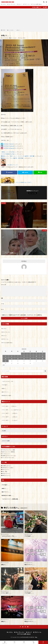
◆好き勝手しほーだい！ (6, 466)
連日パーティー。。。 (6, 392)
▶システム (3, 4)
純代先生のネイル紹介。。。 (8, 395)
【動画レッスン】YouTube (8, 152)
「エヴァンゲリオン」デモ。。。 (9, 381)
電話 (34, 642)
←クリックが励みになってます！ (23, 182)
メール (2, 304)
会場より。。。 (20, 30)
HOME (4, 30)
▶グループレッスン (11, 4)
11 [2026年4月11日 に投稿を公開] (42, 356)
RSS (3, 480)
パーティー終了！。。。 (7, 413)
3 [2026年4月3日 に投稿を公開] (36, 354)
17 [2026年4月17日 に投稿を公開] (36, 359)
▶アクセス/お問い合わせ (36, 4)
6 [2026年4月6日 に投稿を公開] (12, 356)
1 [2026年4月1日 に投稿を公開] (24, 354)
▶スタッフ (19, 4)
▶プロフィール (26, 4)
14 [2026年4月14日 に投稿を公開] (18, 359)
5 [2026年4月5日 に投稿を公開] (6, 356)
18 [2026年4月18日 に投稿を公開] (42, 359)
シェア (14, 642)
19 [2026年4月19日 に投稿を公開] (6, 361)
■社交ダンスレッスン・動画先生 (8, 452)
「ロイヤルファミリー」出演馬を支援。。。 (11, 499)
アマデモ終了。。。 (6, 385)
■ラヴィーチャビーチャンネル (7, 458)
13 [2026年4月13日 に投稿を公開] (12, 359)
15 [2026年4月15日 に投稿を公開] (24, 359)
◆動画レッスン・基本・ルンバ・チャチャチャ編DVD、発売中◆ (18, 156)
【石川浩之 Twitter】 (8, 144)
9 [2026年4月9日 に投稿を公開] (30, 356)
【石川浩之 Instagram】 (9, 148)
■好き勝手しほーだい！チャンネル (8, 456)
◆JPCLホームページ (5, 473)
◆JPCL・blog (4, 472)
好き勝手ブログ (5, 642)
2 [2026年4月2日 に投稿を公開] (30, 354)
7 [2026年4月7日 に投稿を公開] (18, 356)
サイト (2, 309)
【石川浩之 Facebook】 (9, 146)
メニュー (24, 642)
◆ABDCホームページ (6, 475)
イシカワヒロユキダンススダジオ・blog (28, 637)
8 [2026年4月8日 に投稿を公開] (24, 356)
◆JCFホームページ (5, 470)
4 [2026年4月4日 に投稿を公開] (42, 354)
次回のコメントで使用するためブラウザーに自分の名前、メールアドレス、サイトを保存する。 (22, 315)
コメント (3, 285)
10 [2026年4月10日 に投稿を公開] (36, 356)
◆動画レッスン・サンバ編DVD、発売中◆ (12, 158)
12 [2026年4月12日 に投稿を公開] (6, 359)
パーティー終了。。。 (6, 406)
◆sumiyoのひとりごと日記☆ (7, 468)
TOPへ (43, 642)
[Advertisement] (24, 19)
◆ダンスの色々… (11, 30)
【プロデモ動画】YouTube (8, 154)
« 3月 (3, 365)
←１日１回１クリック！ (12, 165)
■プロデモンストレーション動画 (8, 450)
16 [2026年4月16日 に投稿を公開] (30, 359)
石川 (13, 406)
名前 (2, 298)
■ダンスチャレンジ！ (6, 454)
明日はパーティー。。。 (30, 621)
